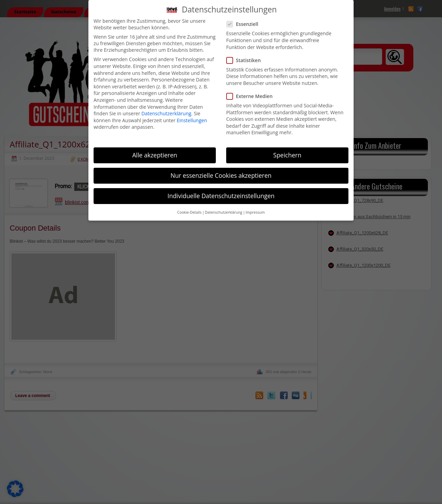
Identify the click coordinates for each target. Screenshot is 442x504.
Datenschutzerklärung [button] (223, 212)
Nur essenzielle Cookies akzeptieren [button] (221, 175)
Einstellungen (192, 120)
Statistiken (246, 60)
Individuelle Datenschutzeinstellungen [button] (221, 196)
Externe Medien (252, 96)
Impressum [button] (255, 212)
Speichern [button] (287, 155)
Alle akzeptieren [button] (155, 155)
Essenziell (245, 24)
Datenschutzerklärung (166, 113)
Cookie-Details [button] (189, 212)
